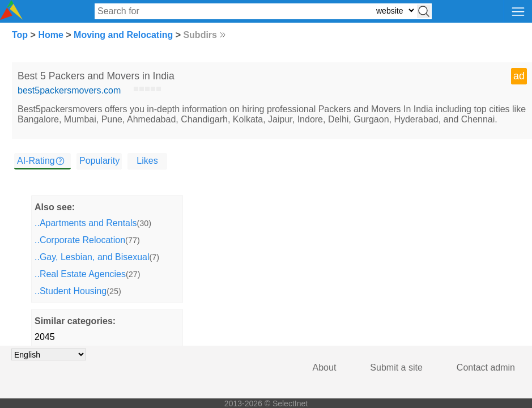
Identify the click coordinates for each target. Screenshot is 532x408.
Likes (147, 161)
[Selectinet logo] (11, 17)
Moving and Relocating (123, 35)
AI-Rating (36, 161)
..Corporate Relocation (80, 240)
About (325, 367)
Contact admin (486, 367)
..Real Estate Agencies (80, 274)
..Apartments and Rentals (86, 223)
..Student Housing (71, 291)
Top (20, 35)
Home (50, 35)
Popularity (99, 161)
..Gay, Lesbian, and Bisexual (92, 257)
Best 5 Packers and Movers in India (96, 76)
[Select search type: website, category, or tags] (395, 10)
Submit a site (396, 367)
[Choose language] (49, 354)
